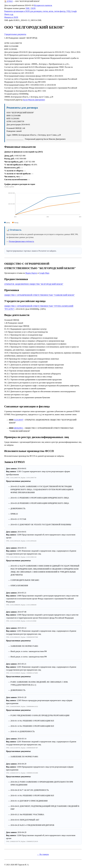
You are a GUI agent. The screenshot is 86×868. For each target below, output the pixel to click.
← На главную (43, 854)
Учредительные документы (15, 34)
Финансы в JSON (11, 17)
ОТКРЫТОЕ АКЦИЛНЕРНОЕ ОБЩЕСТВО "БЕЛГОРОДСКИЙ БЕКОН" (34, 284)
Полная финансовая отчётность (22, 241)
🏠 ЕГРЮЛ (9, 1)
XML (28, 8)
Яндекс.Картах (31, 273)
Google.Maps (44, 273)
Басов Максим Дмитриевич (34, 100)
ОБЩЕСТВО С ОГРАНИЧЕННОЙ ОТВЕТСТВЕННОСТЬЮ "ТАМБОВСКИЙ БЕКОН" (40, 295)
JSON (33, 8)
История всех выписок (43, 5)
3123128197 (19, 420)
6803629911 (19, 428)
